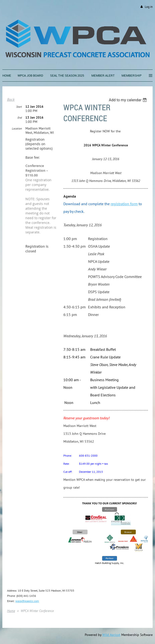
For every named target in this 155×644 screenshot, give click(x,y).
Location (17, 128)
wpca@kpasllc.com (27, 601)
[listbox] (128, 100)
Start (19, 107)
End (20, 118)
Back (11, 99)
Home (11, 611)
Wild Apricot (111, 635)
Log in (149, 7)
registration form (124, 204)
